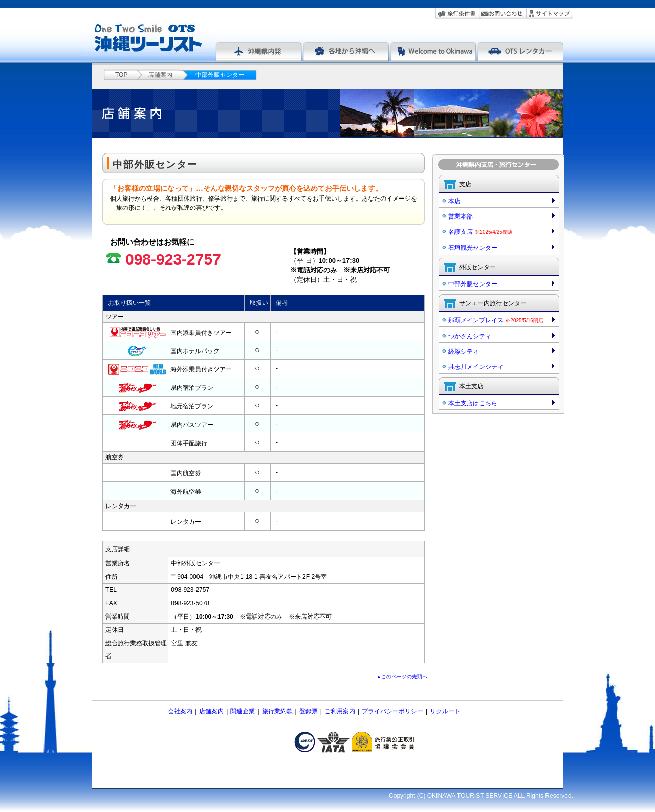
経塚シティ (464, 352)
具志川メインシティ (476, 367)
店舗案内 (160, 75)
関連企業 (243, 711)
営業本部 (461, 216)
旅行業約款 (277, 711)
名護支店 (481, 232)
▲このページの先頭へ (402, 677)
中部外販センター (473, 284)
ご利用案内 (340, 711)
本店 (454, 201)
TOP (121, 75)
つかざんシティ (470, 336)
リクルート (445, 711)
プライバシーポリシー (392, 711)
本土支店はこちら (473, 403)
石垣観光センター (473, 248)
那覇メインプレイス (496, 320)
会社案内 (180, 711)
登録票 (309, 711)
